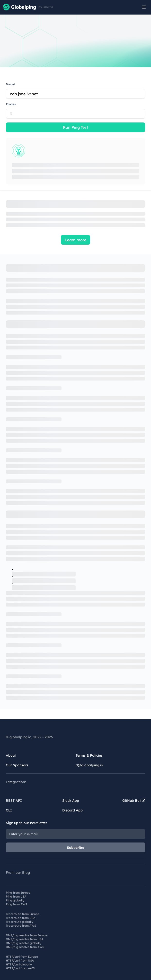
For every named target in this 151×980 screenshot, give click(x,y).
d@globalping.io (89, 765)
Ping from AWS (16, 904)
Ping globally (15, 900)
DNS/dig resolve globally (24, 943)
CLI (9, 810)
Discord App (72, 810)
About (11, 755)
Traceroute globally (20, 922)
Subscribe (75, 848)
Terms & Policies (89, 755)
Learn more (75, 240)
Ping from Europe (18, 893)
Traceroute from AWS (21, 926)
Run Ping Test (75, 127)
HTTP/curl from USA (20, 960)
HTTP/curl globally (19, 964)
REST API (14, 801)
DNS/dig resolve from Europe (27, 935)
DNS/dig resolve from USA (25, 939)
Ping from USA (16, 896)
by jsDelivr (46, 7)
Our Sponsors (17, 765)
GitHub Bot (134, 801)
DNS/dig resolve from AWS (25, 947)
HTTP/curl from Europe (22, 957)
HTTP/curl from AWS (20, 968)
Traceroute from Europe (23, 914)
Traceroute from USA (21, 918)
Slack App (71, 801)
